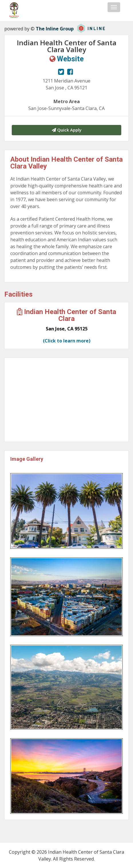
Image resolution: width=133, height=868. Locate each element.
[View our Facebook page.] (70, 72)
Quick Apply (67, 130)
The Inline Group (55, 29)
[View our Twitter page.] (61, 72)
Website (70, 59)
